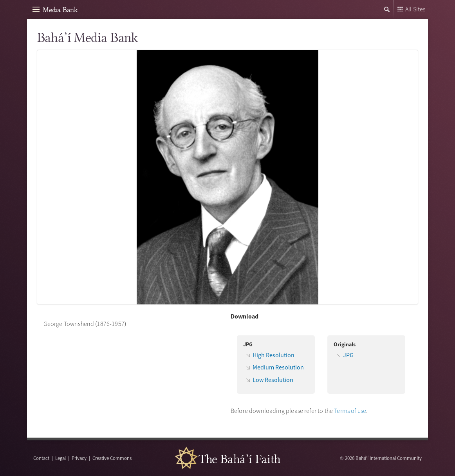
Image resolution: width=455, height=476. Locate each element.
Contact (41, 458)
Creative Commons (112, 458)
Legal (60, 458)
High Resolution (274, 355)
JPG (348, 355)
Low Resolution (273, 380)
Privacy (79, 458)
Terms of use (350, 411)
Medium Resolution (278, 367)
